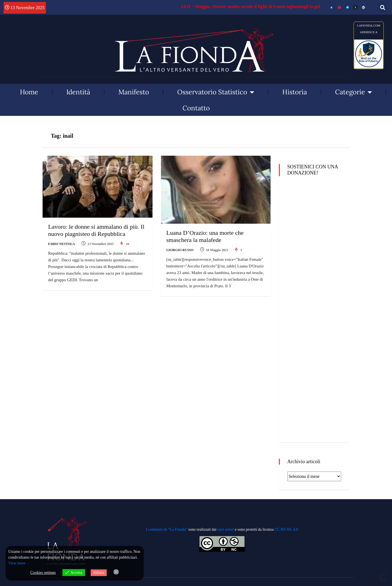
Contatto (196, 108)
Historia (295, 92)
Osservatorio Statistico (216, 92)
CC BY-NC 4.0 (286, 529)
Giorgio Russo (180, 250)
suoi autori (226, 529)
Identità (78, 92)
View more (17, 563)
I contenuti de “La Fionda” (167, 529)
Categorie (353, 92)
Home (29, 92)
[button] (382, 7)
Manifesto (134, 92)
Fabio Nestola (62, 244)
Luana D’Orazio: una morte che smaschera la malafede (205, 236)
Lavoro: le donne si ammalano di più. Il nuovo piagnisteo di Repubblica (96, 230)
